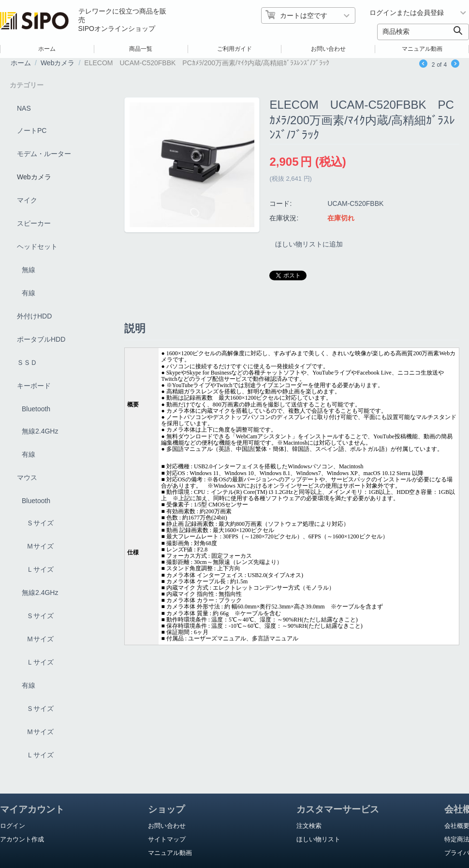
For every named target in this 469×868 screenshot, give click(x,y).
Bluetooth (36, 409)
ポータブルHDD (41, 339)
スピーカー (34, 223)
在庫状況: (284, 218)
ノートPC (32, 130)
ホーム (47, 49)
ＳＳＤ (27, 362)
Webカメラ (58, 63)
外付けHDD (34, 316)
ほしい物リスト (318, 839)
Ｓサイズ (40, 523)
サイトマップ (167, 839)
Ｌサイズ (40, 569)
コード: (280, 203)
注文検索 (309, 826)
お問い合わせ (328, 49)
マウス (27, 477)
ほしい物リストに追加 (311, 246)
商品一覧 (141, 49)
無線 (29, 270)
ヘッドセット (37, 246)
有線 (29, 293)
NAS (24, 108)
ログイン (13, 826)
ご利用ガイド (234, 49)
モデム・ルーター (44, 154)
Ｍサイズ (40, 546)
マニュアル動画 (422, 49)
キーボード (34, 386)
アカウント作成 (22, 839)
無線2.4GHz (40, 431)
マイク (27, 200)
